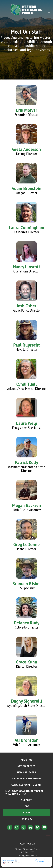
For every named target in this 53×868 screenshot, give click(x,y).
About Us (27, 760)
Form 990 (27, 819)
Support (26, 800)
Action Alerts (27, 766)
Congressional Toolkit (27, 785)
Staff (27, 812)
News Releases (27, 772)
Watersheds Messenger (27, 779)
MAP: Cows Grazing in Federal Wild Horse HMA (24, 792)
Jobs (26, 806)
